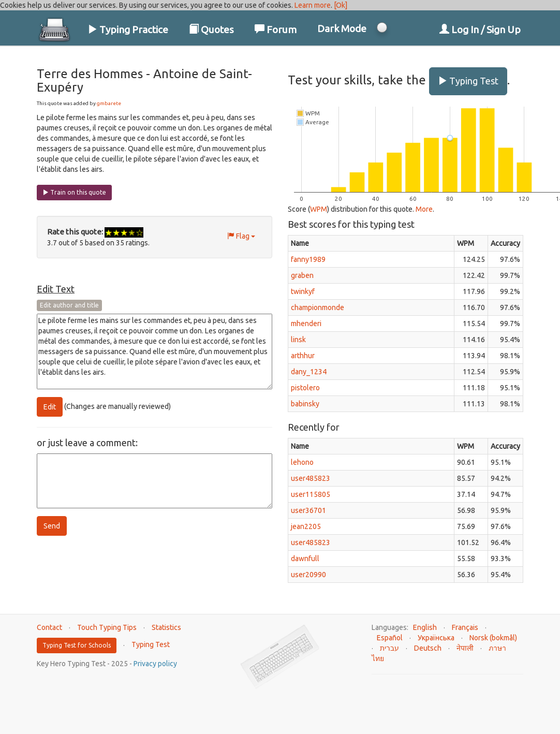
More (424, 209)
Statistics (166, 627)
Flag (241, 236)
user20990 (308, 575)
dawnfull (305, 559)
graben (302, 275)
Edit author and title (69, 305)
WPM (319, 209)
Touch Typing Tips (107, 627)
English (425, 627)
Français (465, 627)
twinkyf (303, 291)
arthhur (303, 356)
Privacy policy (155, 664)
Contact (49, 627)
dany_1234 (309, 372)
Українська (436, 638)
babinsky (305, 404)
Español (390, 638)
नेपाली (465, 648)
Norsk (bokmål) (493, 638)
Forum (276, 30)
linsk (298, 340)
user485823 (311, 478)
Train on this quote (74, 192)
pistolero (305, 388)
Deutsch (428, 648)
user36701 (308, 510)
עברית (389, 648)
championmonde (318, 307)
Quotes (211, 30)
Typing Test (468, 81)
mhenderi (306, 324)
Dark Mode (342, 28)
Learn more (313, 5)
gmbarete (109, 103)
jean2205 (306, 526)
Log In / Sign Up (480, 30)
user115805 (311, 494)
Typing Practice (128, 30)
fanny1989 (308, 259)
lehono (302, 462)
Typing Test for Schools (77, 645)
